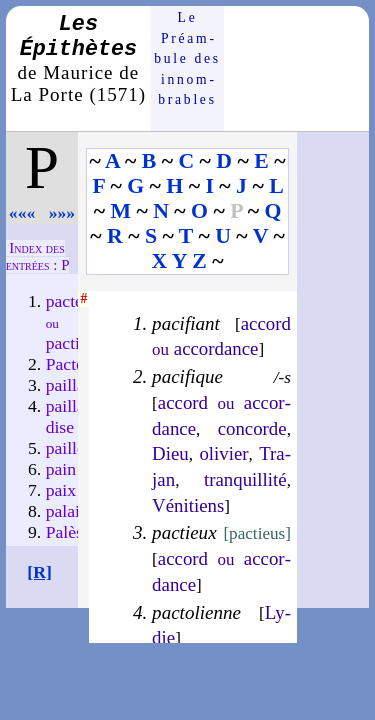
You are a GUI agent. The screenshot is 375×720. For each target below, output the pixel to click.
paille (65, 448)
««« (22, 213)
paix (61, 490)
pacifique (187, 376)
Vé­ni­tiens (188, 505)
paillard (73, 385)
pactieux (184, 532)
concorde (252, 428)
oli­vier (223, 453)
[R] (39, 572)
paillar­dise (71, 416)
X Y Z (179, 261)
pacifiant (186, 323)
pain (61, 469)
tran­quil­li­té (245, 479)
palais (66, 511)
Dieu (170, 453)
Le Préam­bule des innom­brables (187, 58)
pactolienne (196, 612)
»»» (62, 213)
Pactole (72, 364)
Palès (64, 532)
